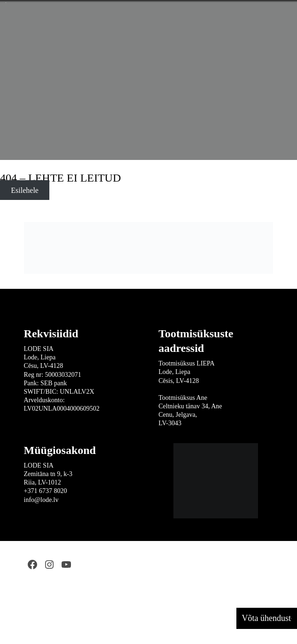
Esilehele (25, 190)
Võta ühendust (266, 618)
